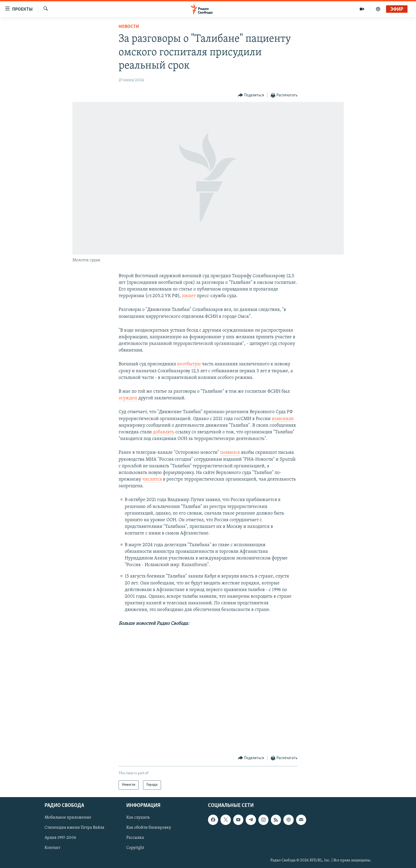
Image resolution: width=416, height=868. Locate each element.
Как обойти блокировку (149, 828)
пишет (189, 296)
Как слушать (138, 818)
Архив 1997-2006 (60, 838)
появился (230, 453)
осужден (128, 398)
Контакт (52, 848)
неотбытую (189, 364)
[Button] (251, 95)
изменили (283, 419)
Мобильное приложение (68, 818)
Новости (129, 27)
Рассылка (135, 838)
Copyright (135, 848)
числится (152, 479)
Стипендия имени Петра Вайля (74, 828)
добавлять (164, 432)
